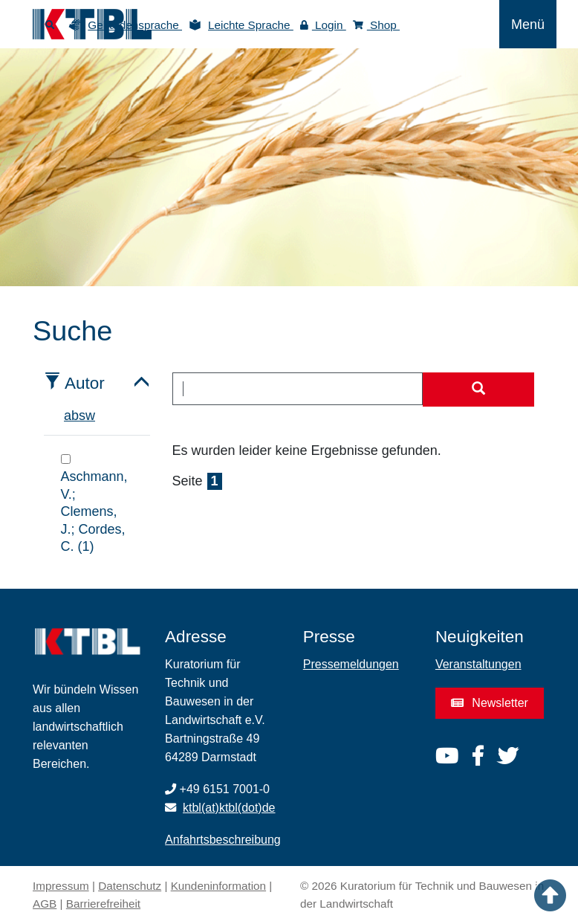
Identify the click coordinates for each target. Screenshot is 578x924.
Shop (376, 25)
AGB (45, 904)
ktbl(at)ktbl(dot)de (229, 808)
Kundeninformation (218, 886)
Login (323, 25)
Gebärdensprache (135, 25)
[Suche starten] (478, 390)
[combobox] (298, 389)
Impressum (61, 886)
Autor (85, 383)
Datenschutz (130, 886)
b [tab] (75, 416)
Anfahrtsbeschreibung (223, 840)
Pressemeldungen (351, 664)
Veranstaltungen (478, 664)
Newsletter (490, 703)
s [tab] (82, 416)
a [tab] (68, 416)
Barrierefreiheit (103, 904)
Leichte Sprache (251, 25)
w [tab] (90, 416)
